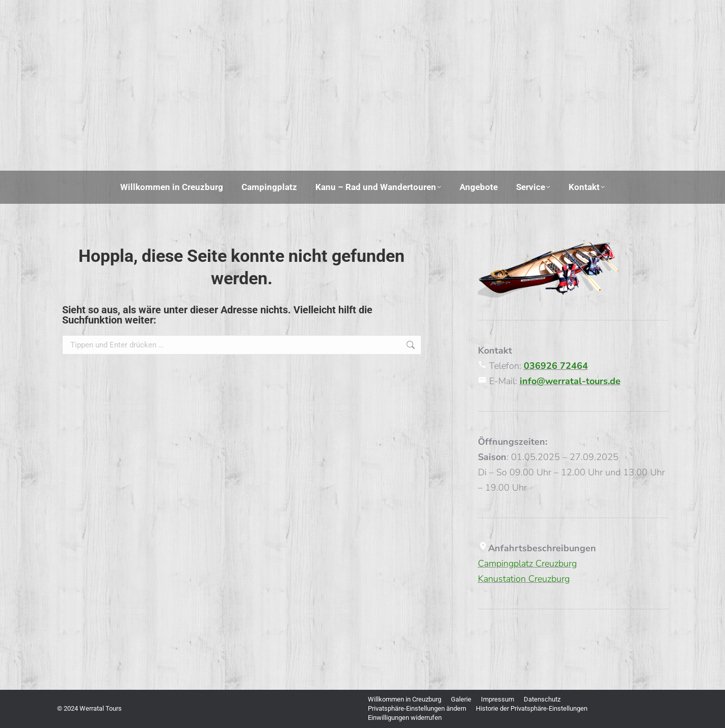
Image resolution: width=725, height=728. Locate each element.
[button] (417, 709)
